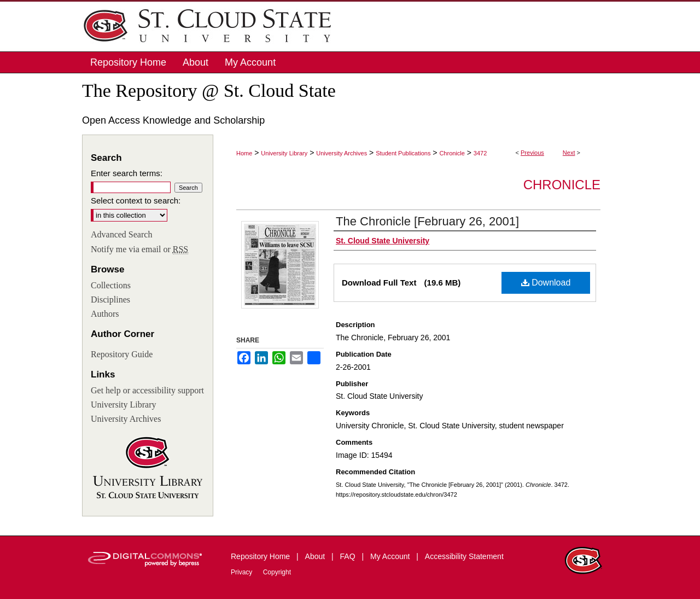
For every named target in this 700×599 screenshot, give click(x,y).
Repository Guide (122, 354)
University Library (284, 153)
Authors (105, 314)
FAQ (349, 556)
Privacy (243, 572)
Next (569, 153)
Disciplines (110, 299)
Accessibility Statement (464, 556)
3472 (480, 153)
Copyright (277, 572)
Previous (532, 153)
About (316, 556)
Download (546, 283)
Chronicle (452, 153)
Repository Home (261, 556)
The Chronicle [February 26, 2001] (427, 221)
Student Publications (403, 153)
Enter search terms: (127, 173)
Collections (111, 285)
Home (244, 153)
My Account (391, 556)
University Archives (342, 153)
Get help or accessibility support (147, 390)
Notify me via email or (139, 249)
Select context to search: (136, 200)
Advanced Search (121, 234)
